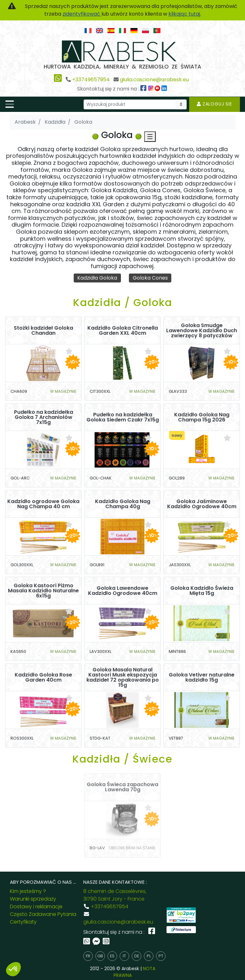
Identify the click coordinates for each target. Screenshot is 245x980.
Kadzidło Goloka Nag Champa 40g (123, 504)
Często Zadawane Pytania (43, 914)
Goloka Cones (150, 278)
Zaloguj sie (215, 104)
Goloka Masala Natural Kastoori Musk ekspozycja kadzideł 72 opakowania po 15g (123, 677)
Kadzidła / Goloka (123, 302)
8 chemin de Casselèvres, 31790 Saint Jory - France (115, 895)
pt (161, 956)
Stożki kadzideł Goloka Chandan (43, 331)
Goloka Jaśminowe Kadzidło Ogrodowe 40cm (202, 504)
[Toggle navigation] (10, 104)
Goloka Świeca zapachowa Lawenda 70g (122, 787)
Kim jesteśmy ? (28, 891)
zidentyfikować (82, 14)
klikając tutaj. (185, 14)
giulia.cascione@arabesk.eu (154, 80)
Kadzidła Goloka (97, 278)
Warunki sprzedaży (33, 899)
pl (149, 956)
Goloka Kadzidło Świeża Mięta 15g (202, 591)
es (112, 956)
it (124, 956)
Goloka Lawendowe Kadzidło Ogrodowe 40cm (123, 591)
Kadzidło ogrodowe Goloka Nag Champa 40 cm (43, 504)
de (137, 956)
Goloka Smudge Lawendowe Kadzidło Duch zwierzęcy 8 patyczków (202, 331)
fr (88, 956)
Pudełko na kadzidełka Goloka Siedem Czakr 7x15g (123, 417)
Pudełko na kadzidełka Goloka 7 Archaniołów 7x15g (44, 417)
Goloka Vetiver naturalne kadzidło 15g (202, 677)
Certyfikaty (23, 922)
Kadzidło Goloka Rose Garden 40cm (43, 677)
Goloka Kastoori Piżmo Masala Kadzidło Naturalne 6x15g (43, 591)
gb (100, 956)
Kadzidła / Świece (122, 759)
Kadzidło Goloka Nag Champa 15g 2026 (202, 417)
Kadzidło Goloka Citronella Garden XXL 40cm (123, 331)
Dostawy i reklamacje (36, 907)
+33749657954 (91, 80)
